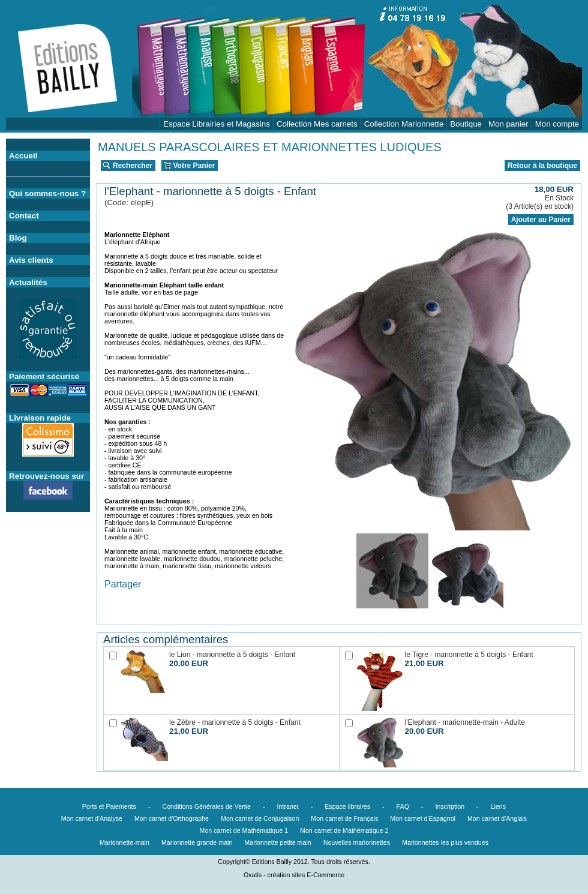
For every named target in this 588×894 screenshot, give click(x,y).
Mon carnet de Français (344, 818)
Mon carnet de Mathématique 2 (344, 830)
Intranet (288, 806)
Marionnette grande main (197, 842)
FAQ (403, 806)
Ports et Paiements (109, 806)
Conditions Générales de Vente (206, 806)
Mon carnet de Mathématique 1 (244, 830)
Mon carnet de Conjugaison (260, 818)
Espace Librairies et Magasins (217, 124)
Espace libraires (347, 806)
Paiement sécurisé (44, 376)
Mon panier (508, 124)
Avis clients (31, 260)
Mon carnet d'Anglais (497, 818)
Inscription (450, 806)
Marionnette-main (124, 842)
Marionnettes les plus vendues (445, 842)
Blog (18, 238)
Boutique (466, 124)
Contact (24, 216)
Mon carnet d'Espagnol (423, 818)
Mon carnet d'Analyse (92, 818)
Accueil (23, 156)
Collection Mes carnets (317, 124)
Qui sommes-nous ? (47, 193)
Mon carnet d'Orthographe (172, 818)
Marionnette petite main (277, 842)
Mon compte (557, 124)
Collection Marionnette (404, 124)
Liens (498, 806)
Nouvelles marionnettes (357, 842)
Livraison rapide (40, 418)
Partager (123, 584)
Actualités (28, 282)
